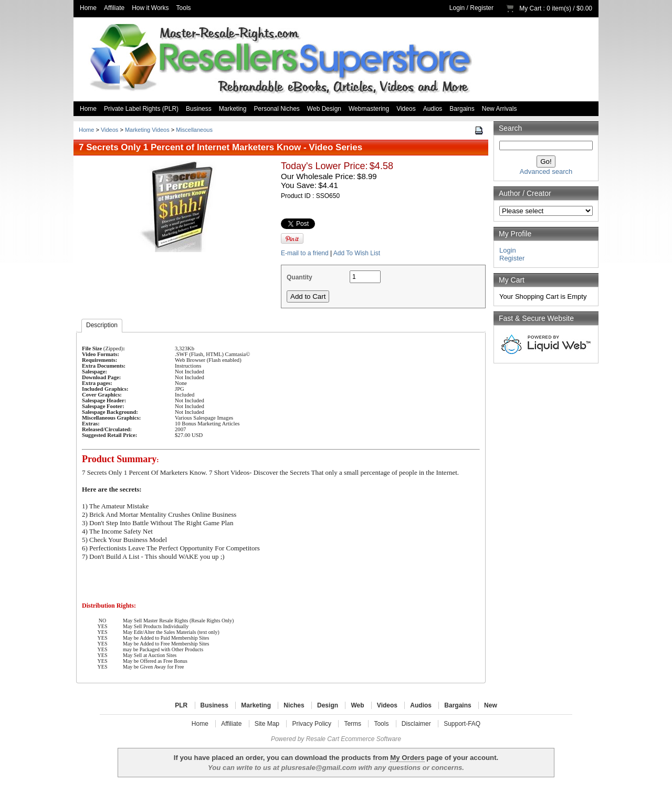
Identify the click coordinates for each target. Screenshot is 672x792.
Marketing (233, 109)
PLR (181, 705)
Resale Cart (323, 739)
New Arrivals (500, 109)
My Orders (407, 758)
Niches (294, 705)
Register (482, 8)
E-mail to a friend (305, 253)
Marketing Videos (147, 130)
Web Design (324, 109)
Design (328, 705)
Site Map (267, 724)
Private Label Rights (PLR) (141, 109)
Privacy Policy (312, 724)
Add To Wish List (357, 253)
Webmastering (369, 109)
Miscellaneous (194, 130)
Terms (353, 724)
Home (88, 8)
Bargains (462, 109)
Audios (433, 109)
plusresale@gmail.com (318, 768)
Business (199, 109)
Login (457, 8)
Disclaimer (416, 724)
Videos (406, 109)
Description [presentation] (102, 325)
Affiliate (114, 8)
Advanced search (546, 171)
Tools (184, 8)
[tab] (102, 326)
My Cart (530, 8)
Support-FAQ (462, 724)
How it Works (150, 8)
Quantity (300, 277)
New (491, 705)
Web (357, 705)
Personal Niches (276, 109)
